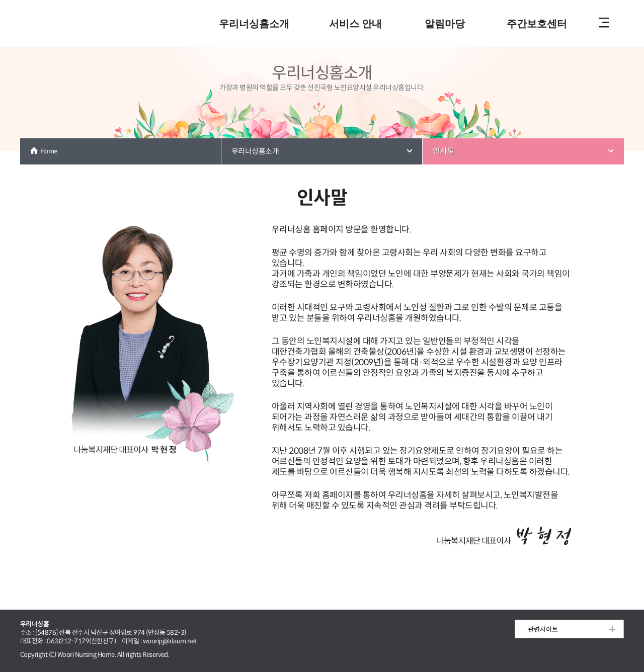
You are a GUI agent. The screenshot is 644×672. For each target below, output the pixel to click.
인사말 (444, 151)
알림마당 (445, 24)
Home (49, 151)
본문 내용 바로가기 (322, 1)
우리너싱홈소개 (254, 24)
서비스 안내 (355, 24)
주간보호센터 (537, 24)
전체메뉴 (604, 24)
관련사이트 (543, 629)
